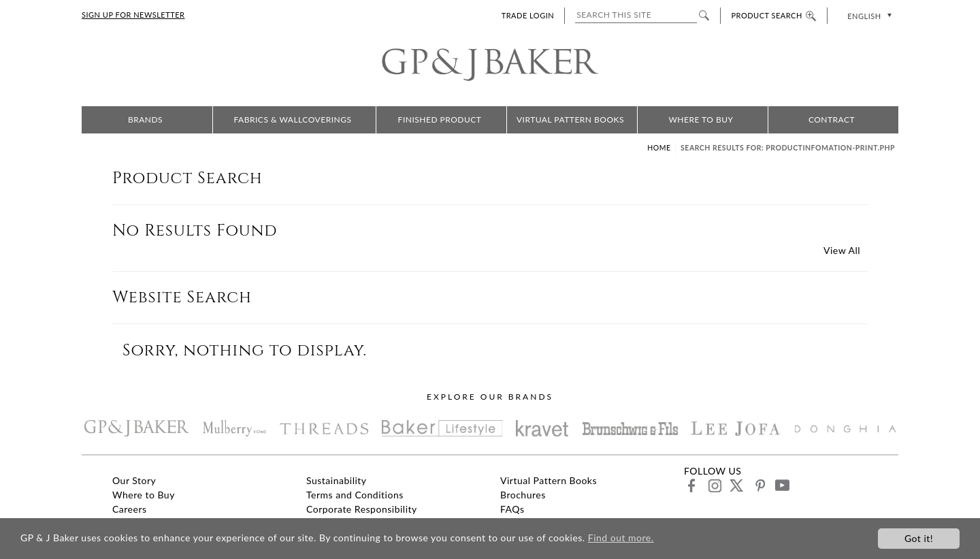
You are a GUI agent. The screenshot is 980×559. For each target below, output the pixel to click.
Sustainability (337, 480)
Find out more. (621, 538)
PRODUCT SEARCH (773, 15)
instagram (714, 485)
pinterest (759, 485)
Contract (832, 119)
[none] (868, 15)
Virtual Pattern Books (570, 119)
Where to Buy (701, 119)
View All (842, 250)
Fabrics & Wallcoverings (293, 119)
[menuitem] (868, 15)
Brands (145, 119)
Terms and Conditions (355, 495)
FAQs (512, 509)
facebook (692, 485)
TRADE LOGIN (528, 15)
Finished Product (440, 119)
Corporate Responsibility (362, 509)
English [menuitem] (864, 16)
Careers (130, 509)
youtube (782, 485)
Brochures (523, 495)
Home (659, 148)
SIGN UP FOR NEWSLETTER (133, 15)
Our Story (134, 480)
